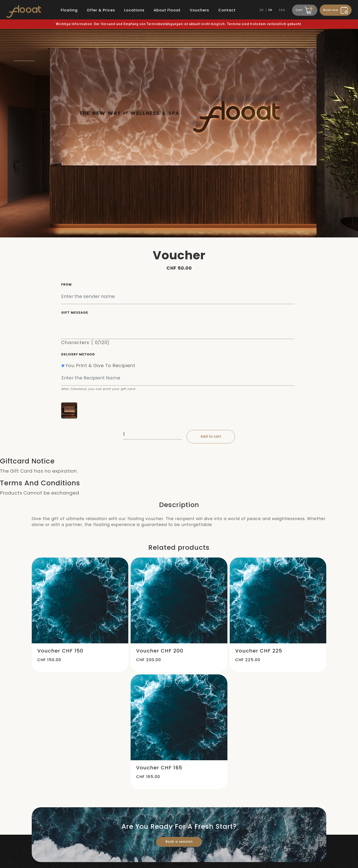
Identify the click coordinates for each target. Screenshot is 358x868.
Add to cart (211, 436)
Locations (134, 10)
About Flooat (167, 10)
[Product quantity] (153, 434)
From (66, 284)
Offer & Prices (101, 10)
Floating (69, 10)
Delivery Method (78, 354)
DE (262, 10)
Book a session (179, 842)
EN (270, 10)
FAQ (282, 10)
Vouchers (199, 10)
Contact (227, 10)
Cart (304, 9)
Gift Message (75, 313)
